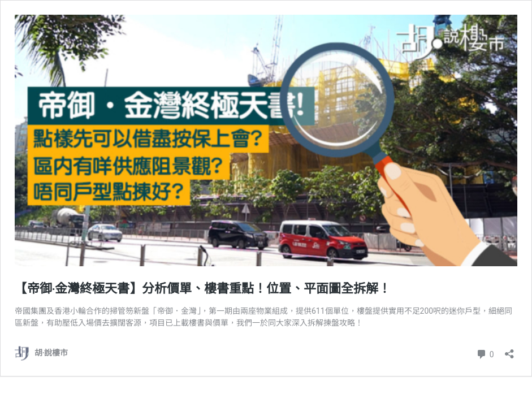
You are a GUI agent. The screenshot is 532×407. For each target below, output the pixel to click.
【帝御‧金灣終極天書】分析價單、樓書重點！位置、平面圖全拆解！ (203, 289)
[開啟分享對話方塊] (509, 350)
